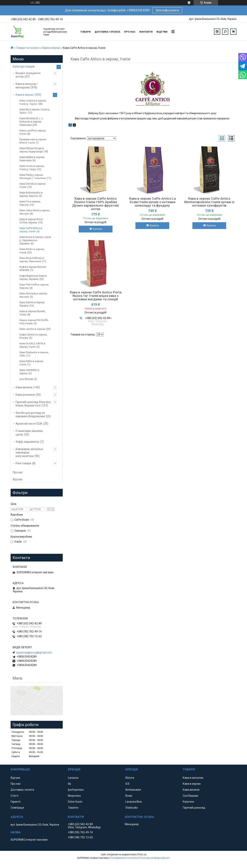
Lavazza (73, 778)
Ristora (130, 778)
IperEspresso (76, 790)
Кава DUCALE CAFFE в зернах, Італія (32, 345)
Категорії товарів (24, 67)
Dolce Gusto (75, 802)
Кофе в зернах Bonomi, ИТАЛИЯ (33, 269)
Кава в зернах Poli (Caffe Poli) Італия (34, 322)
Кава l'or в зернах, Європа (30, 203)
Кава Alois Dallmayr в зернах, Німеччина (32, 260)
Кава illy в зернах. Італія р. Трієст (35, 111)
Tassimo (73, 808)
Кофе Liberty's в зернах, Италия (33, 336)
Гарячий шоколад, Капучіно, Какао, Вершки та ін (33, 404)
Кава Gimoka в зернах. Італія (33, 185)
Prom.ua (142, 854)
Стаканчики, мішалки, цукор (29, 433)
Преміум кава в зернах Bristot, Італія (33, 141)
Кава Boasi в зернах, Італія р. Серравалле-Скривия (35, 240)
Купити (97, 229)
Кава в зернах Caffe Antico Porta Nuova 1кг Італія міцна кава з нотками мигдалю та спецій (96, 296)
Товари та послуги (28, 48)
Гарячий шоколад (194, 808)
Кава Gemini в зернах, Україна (32, 304)
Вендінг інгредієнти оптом (28, 75)
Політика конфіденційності (155, 858)
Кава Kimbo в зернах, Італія (32, 251)
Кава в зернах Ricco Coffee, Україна (31, 221)
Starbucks (132, 808)
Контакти (146, 32)
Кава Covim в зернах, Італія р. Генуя (32, 168)
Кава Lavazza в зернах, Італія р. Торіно (33, 102)
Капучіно (188, 802)
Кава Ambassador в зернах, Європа (31, 194)
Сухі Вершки (190, 796)
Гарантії (16, 802)
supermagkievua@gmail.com (34, 653)
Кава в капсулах (193, 778)
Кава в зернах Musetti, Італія (33, 313)
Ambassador (133, 790)
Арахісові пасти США (29, 424)
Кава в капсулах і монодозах (27, 86)
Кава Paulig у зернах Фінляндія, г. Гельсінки (33, 176)
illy (69, 784)
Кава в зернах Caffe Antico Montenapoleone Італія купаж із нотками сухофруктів (209, 202)
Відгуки (162, 32)
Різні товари (23, 463)
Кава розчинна (25, 395)
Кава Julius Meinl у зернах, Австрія (35, 212)
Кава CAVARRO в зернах (29, 372)
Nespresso (74, 796)
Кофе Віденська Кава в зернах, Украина (33, 277)
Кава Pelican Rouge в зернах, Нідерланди (32, 150)
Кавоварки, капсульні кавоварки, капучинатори (29, 453)
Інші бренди (26, 379)
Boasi (129, 796)
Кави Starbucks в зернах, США (34, 354)
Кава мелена (24, 387)
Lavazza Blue (134, 802)
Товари (85, 32)
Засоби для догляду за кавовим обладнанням (30, 415)
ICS (127, 784)
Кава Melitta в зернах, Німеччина (32, 159)
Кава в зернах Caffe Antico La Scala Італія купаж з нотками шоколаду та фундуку (152, 202)
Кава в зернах (51, 48)
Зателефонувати (167, 10)
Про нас (130, 32)
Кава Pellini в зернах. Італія (32, 363)
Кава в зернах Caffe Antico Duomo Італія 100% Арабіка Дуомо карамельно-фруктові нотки (96, 204)
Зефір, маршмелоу (27, 442)
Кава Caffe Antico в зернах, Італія (31, 230)
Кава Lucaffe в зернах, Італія (33, 132)
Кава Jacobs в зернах (32, 329)
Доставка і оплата (107, 32)
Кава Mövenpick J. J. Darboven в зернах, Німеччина (31, 122)
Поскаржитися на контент (125, 858)
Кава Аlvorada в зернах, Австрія (33, 295)
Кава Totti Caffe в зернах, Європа (34, 286)
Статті (15, 796)
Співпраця (17, 808)
